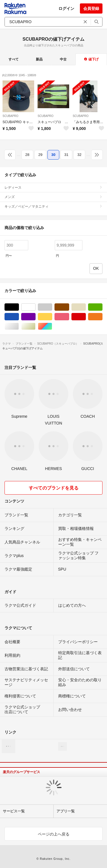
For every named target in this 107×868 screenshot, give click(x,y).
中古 (63, 59)
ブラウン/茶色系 (69, 307)
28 (27, 155)
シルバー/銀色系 (19, 326)
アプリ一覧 (66, 811)
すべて (14, 59)
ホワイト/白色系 (35, 307)
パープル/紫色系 (35, 317)
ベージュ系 (86, 307)
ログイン (66, 8)
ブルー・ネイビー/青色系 (19, 317)
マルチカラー (52, 326)
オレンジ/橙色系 (102, 317)
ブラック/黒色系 (19, 307)
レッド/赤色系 (86, 317)
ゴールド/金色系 (35, 326)
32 (79, 155)
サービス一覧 (14, 811)
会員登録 (91, 8)
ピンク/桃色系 (69, 317)
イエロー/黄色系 (52, 317)
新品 (39, 59)
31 (66, 155)
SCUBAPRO (10, 116)
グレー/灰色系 (52, 307)
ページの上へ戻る (54, 834)
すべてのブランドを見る (54, 488)
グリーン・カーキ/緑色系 (102, 307)
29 (40, 155)
